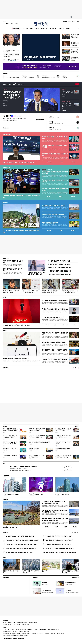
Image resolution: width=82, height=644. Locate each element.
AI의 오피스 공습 (36, 494)
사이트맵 (23, 629)
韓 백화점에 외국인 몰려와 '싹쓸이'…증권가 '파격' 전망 (55, 155)
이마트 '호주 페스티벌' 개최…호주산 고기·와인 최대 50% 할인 (11, 443)
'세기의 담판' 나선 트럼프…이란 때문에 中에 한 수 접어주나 (75, 36)
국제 (47, 29)
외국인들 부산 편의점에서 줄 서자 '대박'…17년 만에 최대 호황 (63, 430)
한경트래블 (5, 499)
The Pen (5, 557)
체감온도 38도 (65, 78)
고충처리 (15, 622)
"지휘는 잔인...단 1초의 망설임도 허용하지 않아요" (55, 309)
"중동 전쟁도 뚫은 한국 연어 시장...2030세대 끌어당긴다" (10, 436)
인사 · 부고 (74, 577)
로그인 (78, 21)
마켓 (73, 162)
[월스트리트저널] (12, 23)
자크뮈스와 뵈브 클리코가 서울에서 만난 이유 (54, 342)
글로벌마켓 (37, 29)
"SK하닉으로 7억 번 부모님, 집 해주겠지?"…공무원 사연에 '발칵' (22, 540)
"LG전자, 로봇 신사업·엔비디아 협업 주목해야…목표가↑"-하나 (37, 436)
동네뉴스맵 (49, 230)
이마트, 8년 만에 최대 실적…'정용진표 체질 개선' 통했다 (37, 430)
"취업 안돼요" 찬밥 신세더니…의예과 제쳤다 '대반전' (59, 540)
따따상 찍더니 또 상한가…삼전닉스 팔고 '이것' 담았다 (19, 553)
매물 (61, 230)
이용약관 (36, 629)
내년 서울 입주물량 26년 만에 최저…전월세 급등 (67, 105)
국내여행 (56, 527)
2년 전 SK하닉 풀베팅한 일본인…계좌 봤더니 (59, 274)
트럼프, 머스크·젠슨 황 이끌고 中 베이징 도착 (63, 443)
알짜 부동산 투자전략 (66, 102)
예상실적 (48, 197)
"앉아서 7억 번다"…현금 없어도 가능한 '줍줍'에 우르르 (59, 548)
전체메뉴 (68, 29)
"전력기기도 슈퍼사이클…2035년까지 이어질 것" (11, 60)
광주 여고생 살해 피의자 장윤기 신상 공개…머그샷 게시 (11, 292)
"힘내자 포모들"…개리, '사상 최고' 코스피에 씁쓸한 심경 (30, 292)
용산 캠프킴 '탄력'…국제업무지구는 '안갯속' (54, 206)
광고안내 (20, 622)
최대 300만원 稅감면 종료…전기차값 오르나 (75, 59)
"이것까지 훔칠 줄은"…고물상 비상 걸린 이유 (59, 271)
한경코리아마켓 (6, 134)
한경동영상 (5, 368)
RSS (32, 629)
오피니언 (54, 29)
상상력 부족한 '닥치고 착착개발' (49, 78)
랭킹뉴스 (5, 532)
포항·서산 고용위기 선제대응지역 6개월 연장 (39, 442)
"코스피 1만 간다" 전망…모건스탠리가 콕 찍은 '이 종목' (55, 138)
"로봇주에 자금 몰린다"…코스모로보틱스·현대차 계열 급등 (55, 146)
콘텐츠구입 (12, 629)
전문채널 (60, 29)
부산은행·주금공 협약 (34, 449)
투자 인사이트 (5, 89)
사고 (79, 577)
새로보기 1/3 (77, 426)
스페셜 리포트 (6, 476)
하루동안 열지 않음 (73, 66)
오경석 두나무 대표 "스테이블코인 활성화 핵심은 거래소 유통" (63, 456)
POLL (4, 463)
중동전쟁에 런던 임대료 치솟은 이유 (11, 572)
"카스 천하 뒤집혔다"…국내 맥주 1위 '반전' (59, 261)
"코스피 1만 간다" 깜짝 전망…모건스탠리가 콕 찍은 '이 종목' (21, 544)
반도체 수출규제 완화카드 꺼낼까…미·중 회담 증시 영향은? (11, 51)
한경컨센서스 (49, 162)
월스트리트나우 (47, 170)
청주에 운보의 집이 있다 (10, 527)
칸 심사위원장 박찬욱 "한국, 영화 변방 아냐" (11, 46)
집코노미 (42, 29)
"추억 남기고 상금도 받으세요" (50, 223)
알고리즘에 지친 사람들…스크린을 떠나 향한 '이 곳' (55, 351)
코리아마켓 (31, 29)
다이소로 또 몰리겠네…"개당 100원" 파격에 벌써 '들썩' (20, 536)
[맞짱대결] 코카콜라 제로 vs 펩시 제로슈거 (24, 466)
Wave (4, 330)
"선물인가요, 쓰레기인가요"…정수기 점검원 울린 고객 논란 (70, 292)
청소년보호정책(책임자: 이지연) (54, 629)
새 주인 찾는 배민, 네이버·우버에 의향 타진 (10, 450)
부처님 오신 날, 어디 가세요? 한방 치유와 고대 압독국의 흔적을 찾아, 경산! (55, 511)
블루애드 (25, 622)
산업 (27, 29)
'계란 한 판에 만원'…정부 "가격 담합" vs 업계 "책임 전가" (75, 51)
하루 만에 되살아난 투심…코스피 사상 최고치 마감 (18, 162)
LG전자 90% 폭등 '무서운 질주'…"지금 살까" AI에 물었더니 (21, 548)
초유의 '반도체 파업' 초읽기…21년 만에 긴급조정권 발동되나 (11, 55)
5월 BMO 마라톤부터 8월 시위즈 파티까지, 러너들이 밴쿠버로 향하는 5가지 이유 (55, 520)
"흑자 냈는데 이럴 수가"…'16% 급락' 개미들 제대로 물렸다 (61, 553)
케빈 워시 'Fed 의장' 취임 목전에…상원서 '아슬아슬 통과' (75, 44)
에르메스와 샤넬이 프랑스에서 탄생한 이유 (16, 358)
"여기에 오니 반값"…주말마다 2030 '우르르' (59, 264)
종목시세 (61, 197)
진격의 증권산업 (62, 494)
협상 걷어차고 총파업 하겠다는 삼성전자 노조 (11, 78)
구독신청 (10, 622)
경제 (23, 29)
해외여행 (65, 527)
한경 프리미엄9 (16, 29)
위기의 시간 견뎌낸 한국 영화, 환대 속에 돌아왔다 (55, 301)
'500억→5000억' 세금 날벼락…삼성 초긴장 (13, 262)
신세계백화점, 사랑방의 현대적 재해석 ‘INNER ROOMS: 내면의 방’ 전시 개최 (54, 503)
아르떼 (4, 297)
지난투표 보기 (68, 470)
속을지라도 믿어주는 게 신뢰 (28, 78)
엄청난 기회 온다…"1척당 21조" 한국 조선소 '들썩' (58, 536)
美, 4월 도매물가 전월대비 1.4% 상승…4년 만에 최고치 (37, 456)
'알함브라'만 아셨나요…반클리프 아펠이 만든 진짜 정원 (55, 334)
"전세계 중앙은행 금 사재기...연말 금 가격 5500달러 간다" (12, 95)
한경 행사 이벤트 (7, 577)
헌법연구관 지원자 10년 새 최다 (63, 449)
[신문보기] (3, 23)
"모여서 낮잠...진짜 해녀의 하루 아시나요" (53, 318)
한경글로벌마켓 (6, 167)
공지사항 (35, 577)
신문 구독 (65, 21)
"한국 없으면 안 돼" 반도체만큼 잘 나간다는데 (59, 268)
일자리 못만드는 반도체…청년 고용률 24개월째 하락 (40, 57)
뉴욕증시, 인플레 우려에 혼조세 (10, 455)
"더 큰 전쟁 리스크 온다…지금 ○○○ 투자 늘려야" (59, 544)
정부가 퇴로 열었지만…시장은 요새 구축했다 (70, 572)
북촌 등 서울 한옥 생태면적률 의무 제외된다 (53, 214)
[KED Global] (16, 23)
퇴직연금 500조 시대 (11, 494)
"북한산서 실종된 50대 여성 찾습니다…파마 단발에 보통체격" (51, 292)
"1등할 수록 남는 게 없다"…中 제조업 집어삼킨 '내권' (67, 93)
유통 (50, 29)
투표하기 (68, 467)
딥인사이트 (64, 89)
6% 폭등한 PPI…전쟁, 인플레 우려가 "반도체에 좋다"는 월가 (55, 173)
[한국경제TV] (8, 23)
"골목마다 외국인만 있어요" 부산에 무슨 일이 (12, 270)
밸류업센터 (73, 230)
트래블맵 (47, 527)
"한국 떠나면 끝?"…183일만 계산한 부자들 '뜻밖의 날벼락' (63, 436)
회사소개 (5, 622)
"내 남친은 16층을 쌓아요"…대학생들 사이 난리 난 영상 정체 (36, 273)
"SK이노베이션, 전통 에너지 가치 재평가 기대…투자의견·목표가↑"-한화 (10, 430)
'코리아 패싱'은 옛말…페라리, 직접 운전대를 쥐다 (55, 359)
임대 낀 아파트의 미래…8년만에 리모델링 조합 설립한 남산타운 (21, 231)
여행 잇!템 (75, 527)
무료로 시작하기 (40, 119)
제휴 (9, 629)
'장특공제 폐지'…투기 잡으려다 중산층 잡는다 (31, 572)
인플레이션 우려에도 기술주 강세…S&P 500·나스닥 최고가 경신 (21, 196)
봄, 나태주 (45, 571)
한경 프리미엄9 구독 (71, 21)
